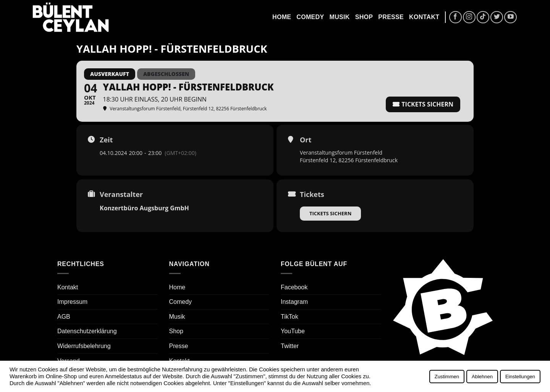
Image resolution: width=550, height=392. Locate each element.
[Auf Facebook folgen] (455, 17)
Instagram (294, 302)
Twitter (290, 346)
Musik (339, 17)
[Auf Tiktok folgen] (483, 17)
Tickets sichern (330, 213)
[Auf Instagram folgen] (469, 17)
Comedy (310, 17)
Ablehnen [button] (482, 377)
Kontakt (424, 17)
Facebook (294, 287)
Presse (391, 17)
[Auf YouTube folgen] (510, 17)
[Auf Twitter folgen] (497, 17)
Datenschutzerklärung (87, 331)
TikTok (290, 317)
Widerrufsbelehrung (84, 346)
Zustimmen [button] (447, 377)
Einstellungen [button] (520, 377)
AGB (64, 317)
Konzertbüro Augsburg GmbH (144, 208)
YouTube (293, 331)
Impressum (72, 302)
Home (282, 17)
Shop (364, 17)
